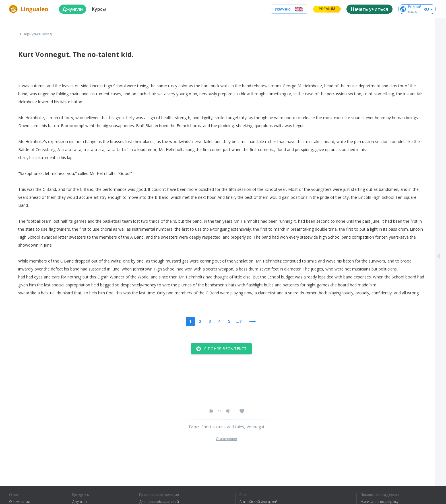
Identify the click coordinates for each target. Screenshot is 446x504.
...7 (239, 321)
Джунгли (79, 502)
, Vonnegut (254, 427)
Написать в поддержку (380, 502)
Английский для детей (258, 502)
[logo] (29, 9)
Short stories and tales (223, 427)
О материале (226, 439)
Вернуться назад (35, 34)
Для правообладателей (159, 502)
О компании (20, 502)
